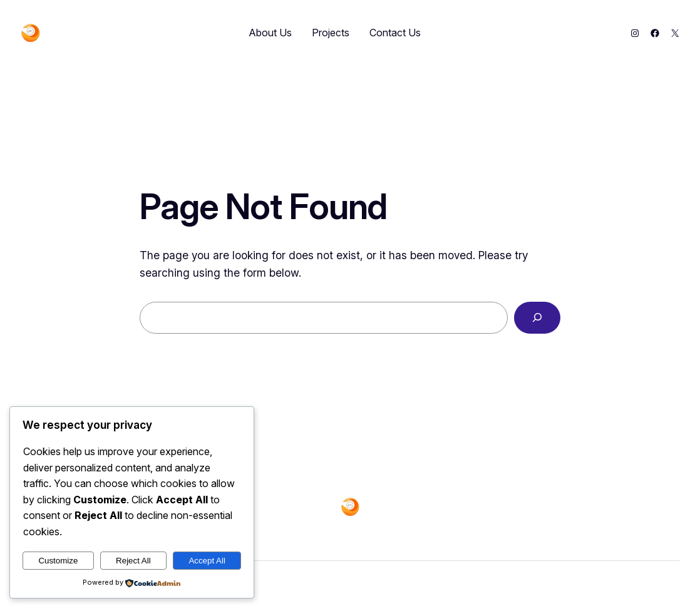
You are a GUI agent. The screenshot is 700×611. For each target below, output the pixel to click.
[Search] (537, 318)
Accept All (207, 561)
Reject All (133, 561)
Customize (58, 561)
